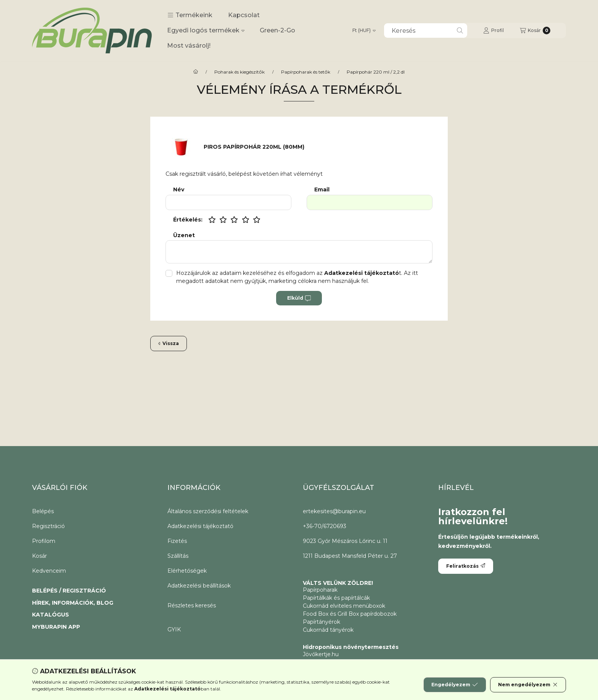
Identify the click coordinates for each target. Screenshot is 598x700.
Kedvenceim (49, 571)
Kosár (39, 556)
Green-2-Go (277, 30)
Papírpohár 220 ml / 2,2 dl (376, 72)
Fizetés (177, 541)
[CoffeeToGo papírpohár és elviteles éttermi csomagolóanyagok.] (196, 72)
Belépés (43, 511)
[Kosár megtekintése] (535, 31)
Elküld (299, 298)
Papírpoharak (320, 590)
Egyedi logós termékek (206, 30)
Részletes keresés (192, 605)
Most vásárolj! (189, 46)
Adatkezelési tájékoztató (200, 526)
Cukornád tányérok (328, 630)
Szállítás (178, 556)
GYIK (174, 629)
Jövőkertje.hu (321, 654)
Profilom (44, 541)
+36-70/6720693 (325, 526)
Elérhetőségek (187, 571)
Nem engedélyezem (528, 685)
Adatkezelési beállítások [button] (199, 586)
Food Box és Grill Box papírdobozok (350, 614)
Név (179, 190)
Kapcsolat (244, 15)
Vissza (169, 343)
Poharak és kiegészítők (240, 72)
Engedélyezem (455, 685)
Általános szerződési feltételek (208, 511)
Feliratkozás (466, 566)
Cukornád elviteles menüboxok (344, 606)
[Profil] (494, 31)
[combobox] (426, 31)
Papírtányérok (322, 622)
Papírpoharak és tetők (306, 72)
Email (322, 190)
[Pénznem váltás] (364, 31)
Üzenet (184, 235)
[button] (190, 15)
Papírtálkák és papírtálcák (336, 598)
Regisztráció (48, 526)
